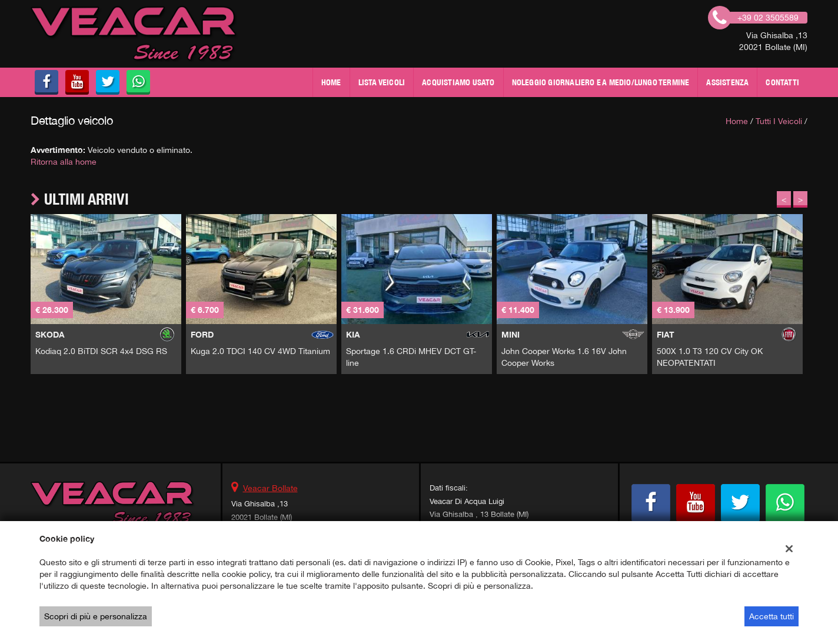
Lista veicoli (382, 82)
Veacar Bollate (270, 488)
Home (331, 82)
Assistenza (727, 82)
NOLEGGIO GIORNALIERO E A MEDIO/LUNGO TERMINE (601, 82)
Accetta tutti (772, 616)
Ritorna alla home (64, 162)
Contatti (782, 82)
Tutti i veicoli (779, 121)
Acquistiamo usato (458, 82)
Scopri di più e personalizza (96, 616)
